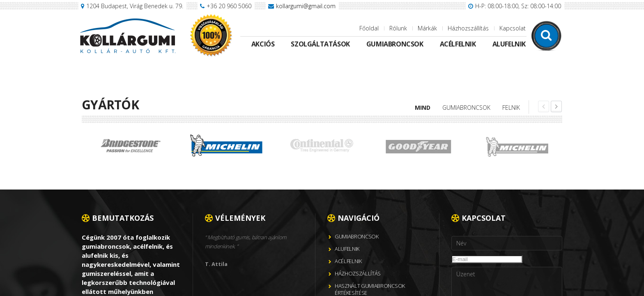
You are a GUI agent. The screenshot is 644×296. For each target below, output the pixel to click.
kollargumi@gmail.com (306, 6)
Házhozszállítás (468, 28)
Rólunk (398, 28)
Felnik (511, 108)
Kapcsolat (513, 28)
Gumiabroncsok (395, 44)
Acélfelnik (458, 44)
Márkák (427, 28)
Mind (423, 108)
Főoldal (369, 28)
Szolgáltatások (320, 44)
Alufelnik (509, 44)
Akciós (263, 44)
